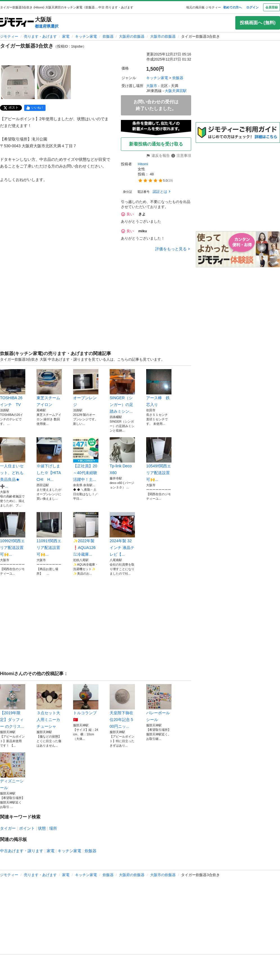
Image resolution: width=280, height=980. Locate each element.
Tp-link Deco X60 (122, 456)
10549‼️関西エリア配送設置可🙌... (159, 459)
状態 (42, 828)
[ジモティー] (17, 23)
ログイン (252, 7)
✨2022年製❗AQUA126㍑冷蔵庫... (86, 534)
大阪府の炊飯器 (132, 36)
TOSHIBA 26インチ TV (13, 388)
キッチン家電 (86, 36)
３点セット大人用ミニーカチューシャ (49, 706)
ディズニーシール (13, 771)
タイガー (8, 828)
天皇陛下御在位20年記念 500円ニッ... (122, 706)
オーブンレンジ (86, 388)
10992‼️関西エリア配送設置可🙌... (13, 534)
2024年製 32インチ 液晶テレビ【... (122, 534)
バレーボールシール (159, 703)
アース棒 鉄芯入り (159, 388)
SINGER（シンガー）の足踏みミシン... (122, 391)
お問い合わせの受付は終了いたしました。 (156, 105)
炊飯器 (108, 36)
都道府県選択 (47, 26)
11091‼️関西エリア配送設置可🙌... (49, 534)
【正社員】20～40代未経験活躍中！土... (86, 459)
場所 (53, 828)
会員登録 (272, 7)
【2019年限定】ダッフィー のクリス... (13, 706)
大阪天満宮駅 (176, 91)
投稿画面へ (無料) (258, 23)
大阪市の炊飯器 (163, 36)
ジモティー (9, 36)
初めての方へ (232, 7)
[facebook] (35, 108)
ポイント (27, 828)
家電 (66, 36)
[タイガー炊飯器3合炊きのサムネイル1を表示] (18, 82)
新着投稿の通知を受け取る (156, 144)
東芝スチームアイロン (49, 388)
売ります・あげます (40, 36)
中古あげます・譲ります (22, 851)
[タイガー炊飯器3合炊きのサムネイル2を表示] (54, 82)
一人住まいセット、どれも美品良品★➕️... (13, 463)
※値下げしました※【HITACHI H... (49, 459)
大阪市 (152, 86)
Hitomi (143, 164)
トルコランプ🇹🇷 (86, 703)
